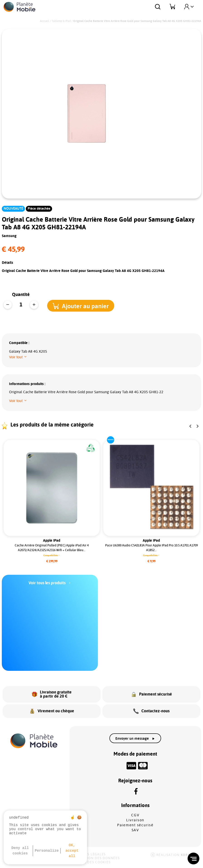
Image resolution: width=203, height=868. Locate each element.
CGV (135, 815)
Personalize (47, 851)
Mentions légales (88, 854)
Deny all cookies (20, 851)
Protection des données (95, 858)
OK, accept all (72, 851)
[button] (84, 305)
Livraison (135, 820)
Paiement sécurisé (135, 825)
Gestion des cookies (91, 862)
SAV (135, 830)
